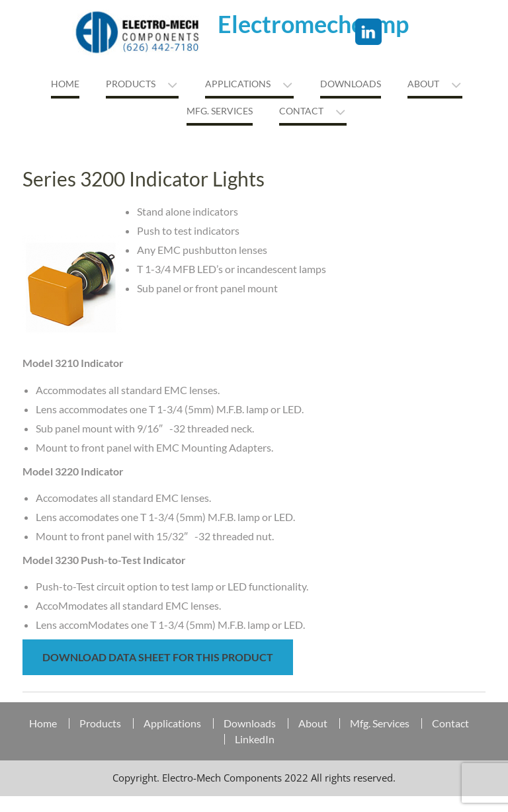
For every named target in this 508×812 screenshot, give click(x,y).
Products (131, 84)
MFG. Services (220, 111)
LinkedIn (255, 739)
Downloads (351, 84)
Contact (301, 111)
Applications (238, 84)
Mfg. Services (380, 723)
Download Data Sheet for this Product (158, 657)
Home (65, 84)
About (423, 84)
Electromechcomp (313, 24)
